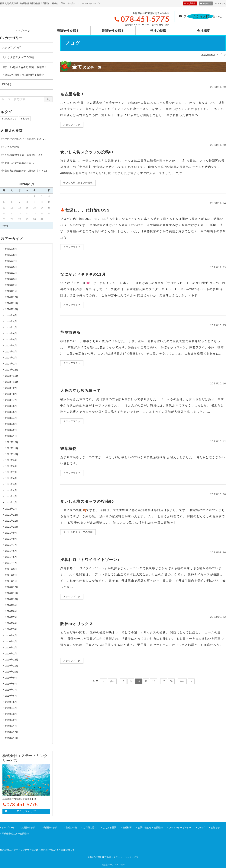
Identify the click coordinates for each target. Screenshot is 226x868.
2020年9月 (11, 605)
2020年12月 (12, 587)
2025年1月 (11, 291)
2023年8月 (11, 394)
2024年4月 (11, 346)
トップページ (23, 29)
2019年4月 (11, 708)
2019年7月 (11, 690)
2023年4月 (11, 418)
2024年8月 (11, 321)
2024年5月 (11, 340)
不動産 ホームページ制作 (113, 865)
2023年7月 (11, 400)
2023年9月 (11, 388)
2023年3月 (11, 424)
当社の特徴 (158, 29)
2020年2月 (11, 648)
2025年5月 (11, 267)
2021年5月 (11, 557)
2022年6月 (11, 478)
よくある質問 (110, 828)
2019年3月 (11, 714)
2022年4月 (11, 490)
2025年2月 (11, 285)
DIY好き (7, 84)
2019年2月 (11, 720)
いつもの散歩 (12, 147)
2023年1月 (11, 436)
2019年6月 (11, 696)
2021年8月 (11, 539)
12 (154, 681)
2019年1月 (11, 726)
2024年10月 (12, 309)
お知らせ (215, 828)
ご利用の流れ (90, 828)
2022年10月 (12, 454)
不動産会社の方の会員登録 (15, 834)
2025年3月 (11, 279)
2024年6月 (11, 334)
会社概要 (203, 29)
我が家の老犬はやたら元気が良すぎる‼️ (26, 171)
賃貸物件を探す (113, 29)
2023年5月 (11, 412)
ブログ (201, 828)
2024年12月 (12, 297)
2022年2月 (11, 502)
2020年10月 (12, 599)
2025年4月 (11, 273)
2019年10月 (12, 672)
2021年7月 (11, 545)
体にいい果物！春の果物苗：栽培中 (24, 75)
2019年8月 (11, 684)
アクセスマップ (26, 811)
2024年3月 (11, 352)
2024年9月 (11, 315)
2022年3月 (11, 496)
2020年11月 (12, 593)
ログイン (207, 3)
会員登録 (191, 3)
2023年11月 (12, 376)
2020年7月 (11, 617)
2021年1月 (11, 581)
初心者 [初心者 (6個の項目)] (26, 119)
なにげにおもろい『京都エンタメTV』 (26, 139)
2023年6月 (11, 406)
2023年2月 (11, 430)
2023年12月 (12, 370)
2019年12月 (12, 660)
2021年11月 (12, 521)
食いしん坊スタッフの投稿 (18, 57)
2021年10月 (12, 527)
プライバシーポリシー (180, 828)
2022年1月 (11, 509)
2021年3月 (11, 569)
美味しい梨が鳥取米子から (19, 163)
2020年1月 (11, 654)
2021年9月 (11, 533)
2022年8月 (11, 466)
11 (146, 681)
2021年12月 (12, 515)
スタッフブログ (11, 47)
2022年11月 (12, 448)
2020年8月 (11, 611)
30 (171, 681)
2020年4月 (11, 636)
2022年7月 (11, 472)
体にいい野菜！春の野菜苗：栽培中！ (25, 67)
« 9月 (5, 226)
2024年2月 (11, 358)
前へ (112, 681)
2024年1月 (11, 364)
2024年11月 (12, 303)
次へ (182, 681)
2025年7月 (11, 261)
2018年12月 (12, 732)
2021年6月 (11, 551)
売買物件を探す (68, 29)
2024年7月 (11, 327)
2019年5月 (11, 702)
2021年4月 (11, 563)
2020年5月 (11, 629)
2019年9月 (11, 678)
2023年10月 (12, 382)
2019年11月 (12, 666)
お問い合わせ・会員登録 (150, 828)
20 (164, 681)
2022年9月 (11, 460)
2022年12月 (12, 442)
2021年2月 (11, 575)
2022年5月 (11, 484)
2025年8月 (11, 255)
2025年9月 (11, 249)
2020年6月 (11, 623)
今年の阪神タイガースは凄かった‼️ (24, 155)
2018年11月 (12, 738)
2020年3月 (11, 642)
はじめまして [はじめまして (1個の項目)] (10, 119)
